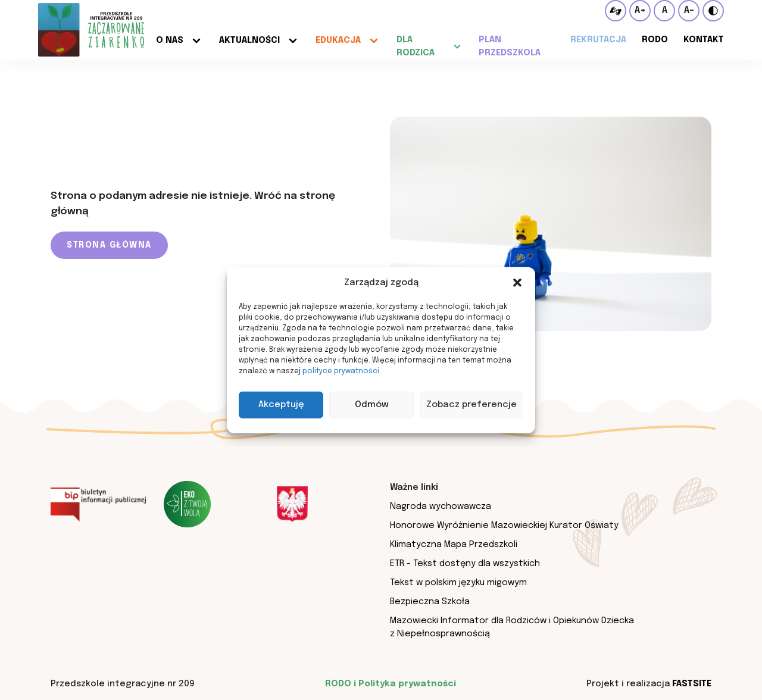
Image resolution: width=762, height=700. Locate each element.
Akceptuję (281, 405)
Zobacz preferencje (471, 405)
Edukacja (338, 40)
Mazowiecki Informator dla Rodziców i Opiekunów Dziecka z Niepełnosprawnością (512, 627)
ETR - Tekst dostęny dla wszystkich (465, 563)
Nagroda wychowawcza (441, 506)
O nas (170, 40)
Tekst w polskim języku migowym (458, 582)
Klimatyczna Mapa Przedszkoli (454, 544)
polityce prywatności (341, 371)
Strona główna (109, 245)
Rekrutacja (598, 40)
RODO (655, 40)
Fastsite (692, 684)
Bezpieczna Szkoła (430, 601)
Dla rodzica (416, 46)
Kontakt (704, 40)
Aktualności (249, 40)
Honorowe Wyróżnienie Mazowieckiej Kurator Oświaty (504, 525)
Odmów (372, 405)
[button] (517, 283)
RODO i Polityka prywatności (391, 684)
